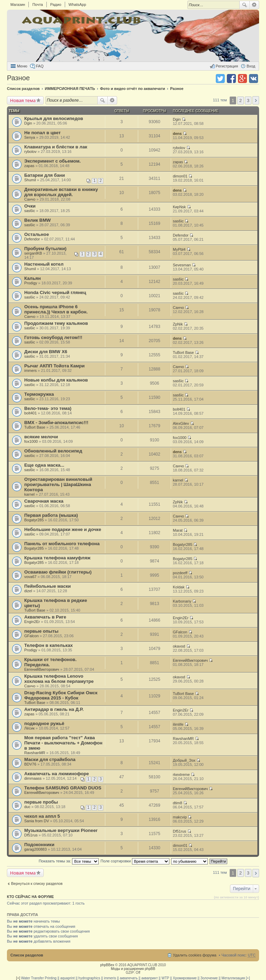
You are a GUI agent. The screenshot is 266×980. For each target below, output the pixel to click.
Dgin (28, 123)
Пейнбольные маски (47, 586)
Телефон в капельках (48, 645)
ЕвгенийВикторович (42, 669)
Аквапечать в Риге (45, 617)
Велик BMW (38, 220)
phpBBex (107, 965)
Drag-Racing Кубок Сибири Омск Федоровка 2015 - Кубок (61, 695)
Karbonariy (182, 601)
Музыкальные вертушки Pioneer (61, 830)
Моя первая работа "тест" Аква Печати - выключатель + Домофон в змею (63, 743)
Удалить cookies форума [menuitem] (195, 955)
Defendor (32, 239)
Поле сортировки (135, 861)
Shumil (30, 180)
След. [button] (256, 100)
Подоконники (39, 845)
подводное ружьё (44, 723)
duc (27, 807)
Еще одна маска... (44, 465)
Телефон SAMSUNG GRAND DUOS (63, 788)
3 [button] (248, 100)
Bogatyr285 (34, 520)
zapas (29, 166)
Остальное (37, 234)
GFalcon (32, 636)
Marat (178, 530)
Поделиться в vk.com (254, 79)
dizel (28, 591)
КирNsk (179, 207)
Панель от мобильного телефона (62, 544)
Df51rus (31, 835)
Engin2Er (32, 622)
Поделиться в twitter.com (220, 79)
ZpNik (178, 324)
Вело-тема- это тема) (48, 408)
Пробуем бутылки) (45, 249)
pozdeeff (180, 573)
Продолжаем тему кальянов (56, 323)
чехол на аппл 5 (42, 816)
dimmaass (33, 778)
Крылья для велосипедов (54, 118)
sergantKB (33, 253)
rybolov (30, 152)
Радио (56, 4)
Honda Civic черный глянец (55, 292)
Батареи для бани (45, 175)
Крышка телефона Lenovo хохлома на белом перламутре (59, 679)
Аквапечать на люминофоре (57, 774)
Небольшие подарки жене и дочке (63, 529)
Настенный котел (44, 264)
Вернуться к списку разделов (37, 883)
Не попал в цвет (42, 133)
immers (30, 370)
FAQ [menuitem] (40, 66)
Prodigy (31, 283)
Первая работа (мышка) (51, 515)
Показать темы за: (69, 861)
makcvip (180, 817)
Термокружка (39, 394)
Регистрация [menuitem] (227, 66)
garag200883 (36, 849)
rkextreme (181, 775)
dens (177, 134)
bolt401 (30, 413)
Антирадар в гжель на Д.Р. (54, 709)
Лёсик (29, 728)
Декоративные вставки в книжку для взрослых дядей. (61, 192)
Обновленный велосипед (53, 451)
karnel (29, 494)
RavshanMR (35, 753)
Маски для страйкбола (50, 759)
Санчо (30, 199)
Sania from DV (37, 821)
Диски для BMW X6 (46, 352)
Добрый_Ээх (184, 760)
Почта (38, 4)
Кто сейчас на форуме (30, 897)
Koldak (179, 587)
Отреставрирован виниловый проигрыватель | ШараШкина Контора (58, 484)
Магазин (18, 4)
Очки (30, 206)
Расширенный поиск (254, 5)
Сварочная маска (44, 501)
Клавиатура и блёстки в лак (56, 147)
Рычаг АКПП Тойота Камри (54, 366)
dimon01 (180, 176)
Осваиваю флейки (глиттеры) (58, 572)
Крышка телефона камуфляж (57, 558)
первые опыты (41, 631)
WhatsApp (77, 4)
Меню (22, 66)
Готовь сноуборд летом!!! (53, 337)
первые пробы (41, 802)
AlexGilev (181, 423)
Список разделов (27, 955)
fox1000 (31, 441)
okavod (179, 646)
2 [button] (241, 100)
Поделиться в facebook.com (231, 79)
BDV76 (30, 764)
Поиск (245, 5)
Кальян (33, 278)
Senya (30, 137)
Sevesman (182, 265)
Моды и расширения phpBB (133, 969)
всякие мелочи (41, 437)
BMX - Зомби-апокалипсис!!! (56, 423)
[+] (18, 978)
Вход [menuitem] (251, 66)
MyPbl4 (179, 249)
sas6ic (30, 211)
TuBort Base (183, 352)
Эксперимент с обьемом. (52, 161)
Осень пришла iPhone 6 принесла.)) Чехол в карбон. (56, 309)
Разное (18, 78)
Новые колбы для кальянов (56, 380)
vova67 (30, 577)
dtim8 (178, 803)
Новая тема (23, 100)
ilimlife (178, 724)
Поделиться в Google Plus (242, 79)
